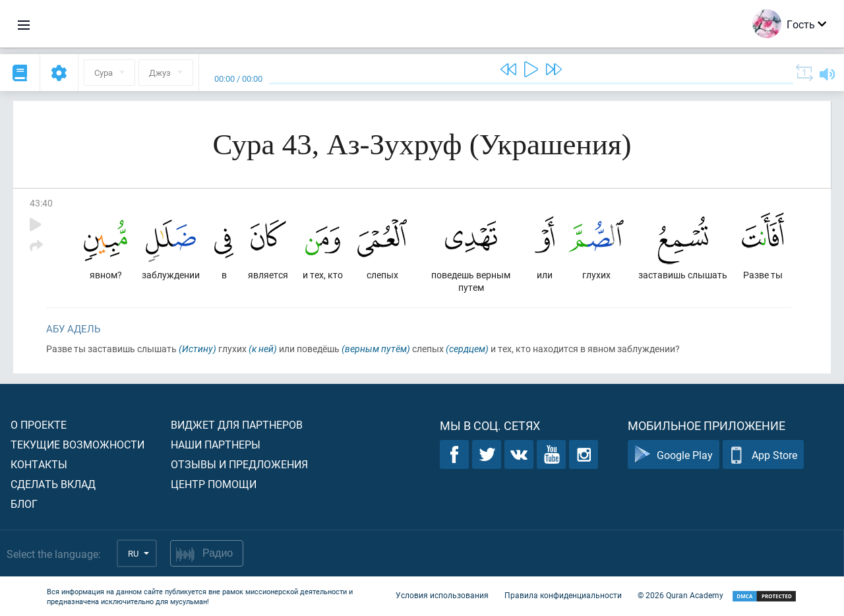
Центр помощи (214, 484)
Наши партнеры (216, 444)
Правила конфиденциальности (563, 595)
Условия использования (442, 595)
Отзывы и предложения (239, 464)
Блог (24, 504)
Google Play (674, 455)
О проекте (39, 424)
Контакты (39, 464)
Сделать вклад (53, 484)
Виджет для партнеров (237, 424)
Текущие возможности (77, 444)
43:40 (41, 203)
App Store (763, 455)
